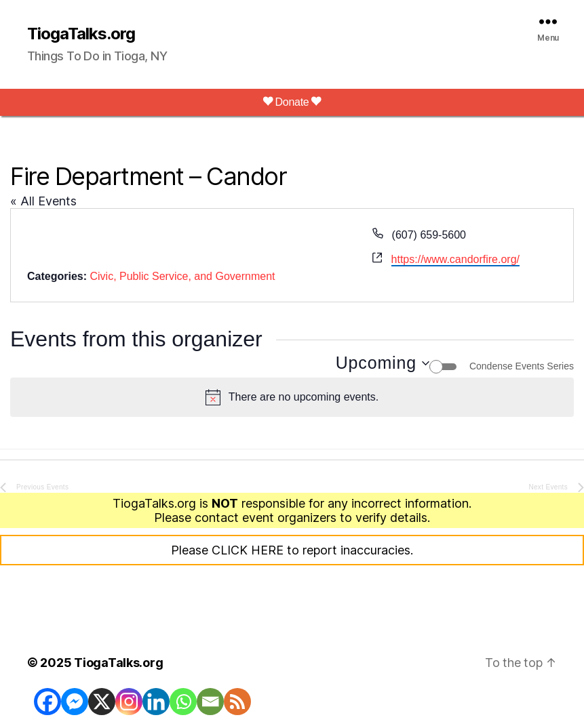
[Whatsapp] (183, 702)
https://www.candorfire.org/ (455, 259)
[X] (102, 702)
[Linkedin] (156, 702)
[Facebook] (47, 702)
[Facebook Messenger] (75, 702)
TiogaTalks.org (81, 34)
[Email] (210, 702)
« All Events (43, 201)
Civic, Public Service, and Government (182, 276)
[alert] (292, 397)
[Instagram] (129, 702)
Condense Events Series (522, 366)
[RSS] (237, 702)
